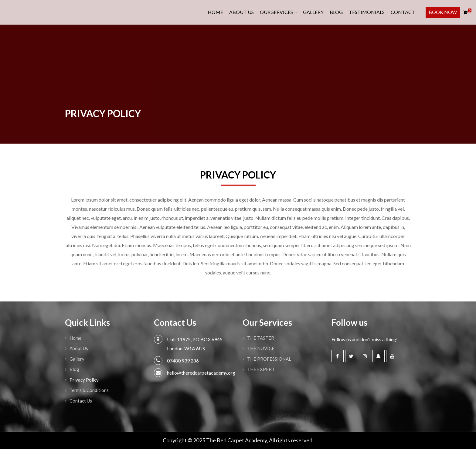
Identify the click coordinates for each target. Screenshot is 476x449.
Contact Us (81, 401)
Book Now (443, 12)
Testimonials (367, 12)
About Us (241, 12)
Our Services (276, 12)
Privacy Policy (84, 380)
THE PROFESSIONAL (269, 359)
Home (215, 12)
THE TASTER (261, 338)
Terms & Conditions (89, 390)
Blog (336, 12)
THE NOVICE (261, 348)
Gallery (313, 12)
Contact (403, 12)
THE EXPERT (261, 369)
